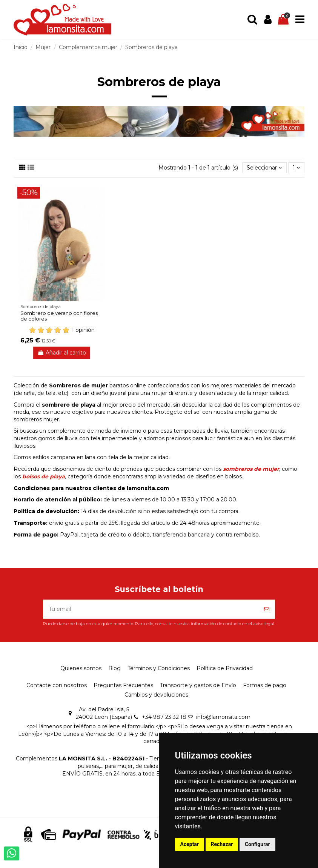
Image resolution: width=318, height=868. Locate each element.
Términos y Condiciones (159, 668)
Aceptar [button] (190, 844)
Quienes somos (81, 668)
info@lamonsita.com (223, 717)
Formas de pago (265, 685)
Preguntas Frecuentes (123, 685)
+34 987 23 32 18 (164, 717)
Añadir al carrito (62, 353)
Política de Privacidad (225, 668)
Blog (114, 668)
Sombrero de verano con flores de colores (59, 316)
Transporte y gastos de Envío (198, 685)
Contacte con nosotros (57, 685)
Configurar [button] (257, 844)
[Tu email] (151, 609)
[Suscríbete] (267, 609)
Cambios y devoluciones (156, 695)
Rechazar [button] (222, 844)
